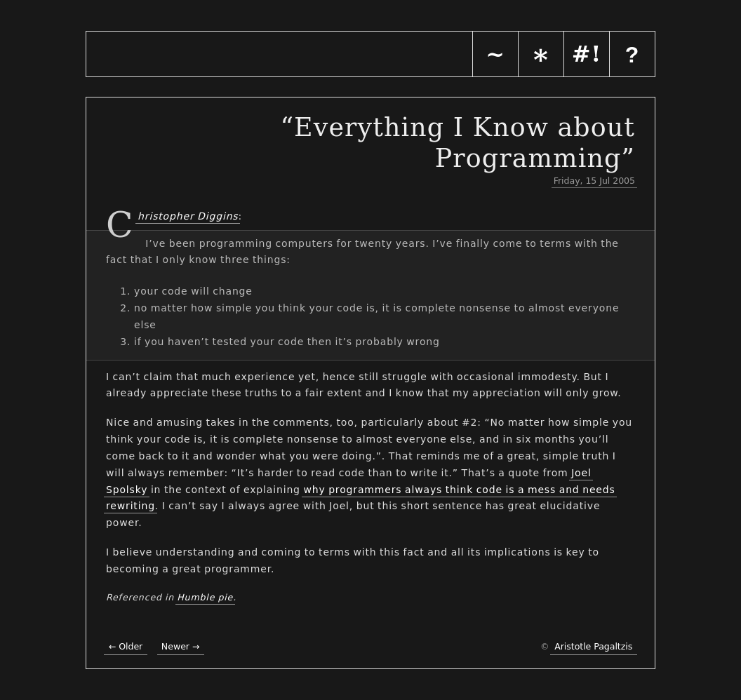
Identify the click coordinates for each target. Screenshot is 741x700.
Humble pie (205, 597)
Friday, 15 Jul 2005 (594, 181)
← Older (126, 646)
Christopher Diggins (187, 215)
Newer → (181, 646)
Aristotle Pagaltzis (593, 646)
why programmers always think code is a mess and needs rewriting (361, 498)
